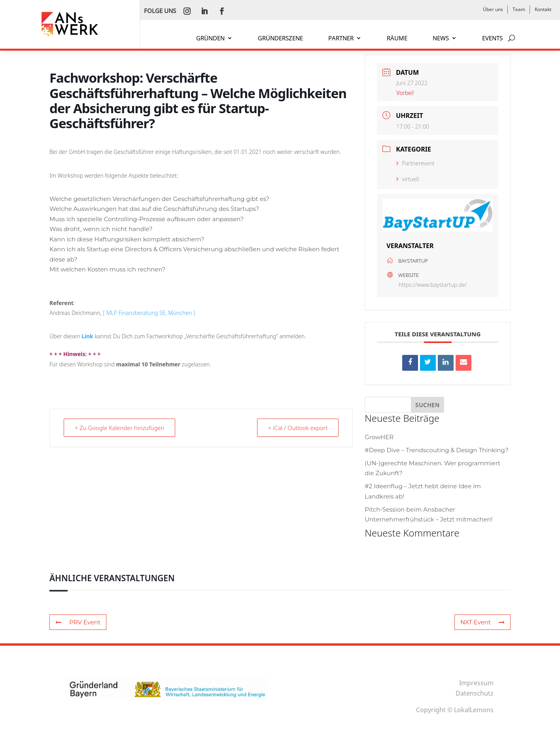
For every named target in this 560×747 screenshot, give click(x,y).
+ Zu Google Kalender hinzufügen (120, 428)
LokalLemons (474, 710)
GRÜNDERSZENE (280, 39)
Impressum (476, 683)
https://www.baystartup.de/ (433, 285)
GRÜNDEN (210, 39)
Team (519, 9)
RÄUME (397, 39)
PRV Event (78, 622)
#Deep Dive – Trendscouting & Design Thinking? (436, 450)
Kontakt (543, 9)
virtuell (408, 179)
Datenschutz (475, 693)
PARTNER (341, 39)
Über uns (493, 9)
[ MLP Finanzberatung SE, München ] (149, 313)
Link (88, 336)
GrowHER (379, 437)
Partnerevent (415, 163)
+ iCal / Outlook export (297, 428)
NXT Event (482, 622)
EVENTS (492, 39)
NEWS (441, 39)
